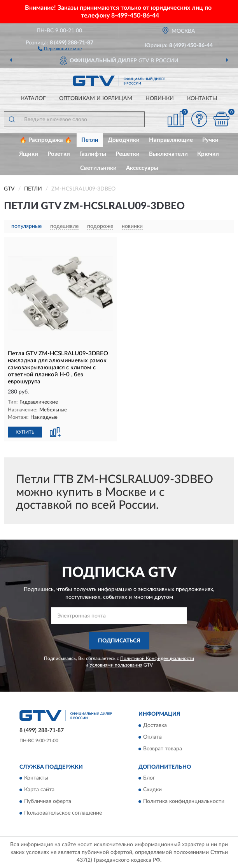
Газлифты (93, 154)
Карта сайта (39, 790)
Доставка (155, 725)
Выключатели (168, 154)
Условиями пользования (116, 665)
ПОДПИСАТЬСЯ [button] (119, 641)
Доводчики (124, 140)
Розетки (59, 154)
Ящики (29, 154)
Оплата (152, 737)
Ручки (210, 140)
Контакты (202, 99)
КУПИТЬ (25, 432)
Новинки (160, 99)
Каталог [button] (33, 99)
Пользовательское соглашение (63, 813)
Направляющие (171, 140)
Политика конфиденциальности (184, 802)
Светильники (98, 168)
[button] (60, 48)
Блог (149, 778)
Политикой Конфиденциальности (157, 658)
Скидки (152, 790)
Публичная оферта (48, 802)
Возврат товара (163, 749)
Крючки (208, 154)
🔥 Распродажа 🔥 (46, 140)
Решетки (128, 154)
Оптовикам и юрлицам (96, 99)
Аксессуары (142, 168)
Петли (90, 140)
